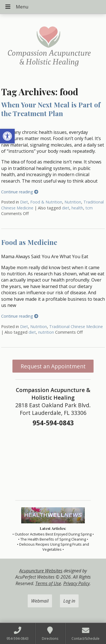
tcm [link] (89, 208)
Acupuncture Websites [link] (41, 571)
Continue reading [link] (20, 192)
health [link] (77, 208)
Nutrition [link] (73, 202)
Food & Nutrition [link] (46, 202)
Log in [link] (69, 601)
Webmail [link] (40, 601)
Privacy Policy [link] (76, 583)
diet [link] (66, 208)
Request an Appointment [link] (53, 366)
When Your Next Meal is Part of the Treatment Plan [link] (51, 109)
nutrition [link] (46, 332)
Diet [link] (24, 202)
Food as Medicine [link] (29, 242)
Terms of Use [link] (48, 583)
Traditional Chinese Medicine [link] (76, 327)
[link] (7, 136)
